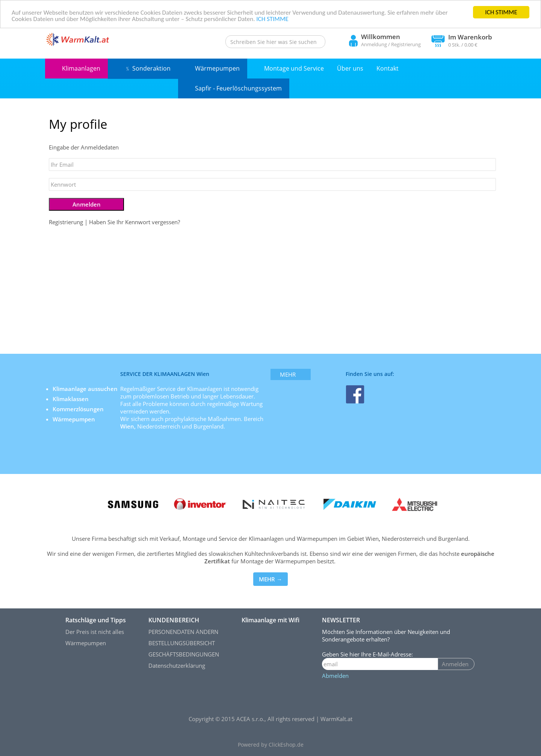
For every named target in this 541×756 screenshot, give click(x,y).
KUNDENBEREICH (174, 620)
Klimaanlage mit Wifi (270, 620)
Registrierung (406, 44)
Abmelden (335, 676)
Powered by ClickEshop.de (271, 745)
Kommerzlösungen (78, 409)
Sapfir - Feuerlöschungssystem (238, 88)
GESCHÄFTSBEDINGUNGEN (184, 654)
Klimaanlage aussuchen (86, 389)
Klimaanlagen (81, 68)
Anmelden (455, 664)
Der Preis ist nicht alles (95, 632)
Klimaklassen (71, 399)
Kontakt (388, 68)
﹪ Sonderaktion (148, 68)
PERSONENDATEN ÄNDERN (183, 632)
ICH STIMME (501, 12)
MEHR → (270, 579)
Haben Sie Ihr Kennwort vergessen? (134, 222)
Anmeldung (374, 44)
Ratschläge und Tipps (96, 620)
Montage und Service (294, 68)
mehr (288, 374)
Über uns (350, 68)
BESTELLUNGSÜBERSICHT (182, 643)
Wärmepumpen (217, 68)
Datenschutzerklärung (177, 665)
